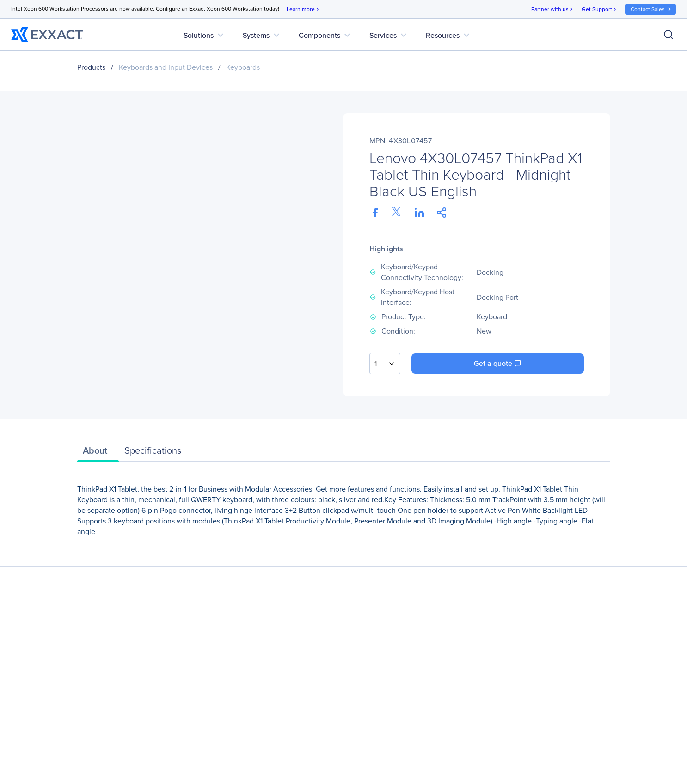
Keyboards (243, 67)
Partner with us (553, 9)
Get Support (600, 9)
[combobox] (385, 364)
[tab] (98, 453)
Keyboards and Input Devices (166, 67)
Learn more (304, 9)
